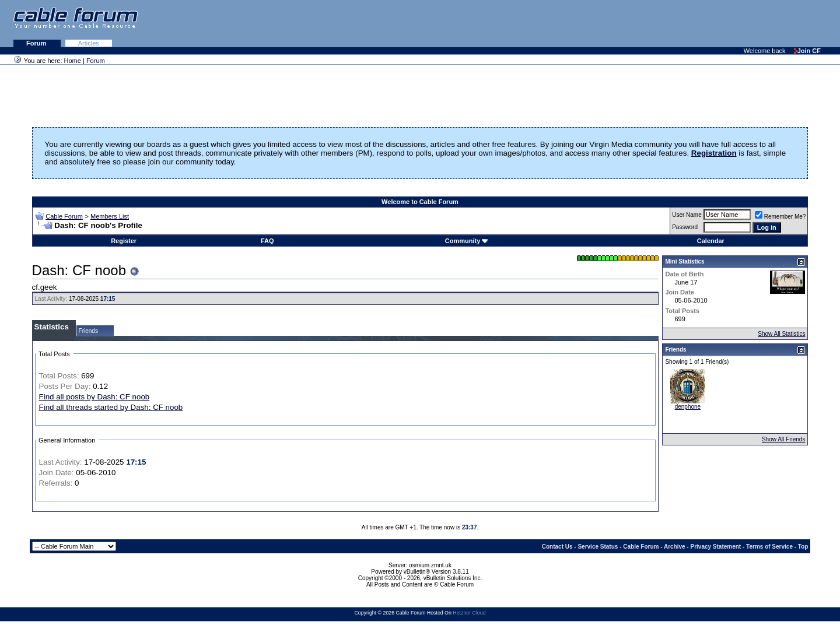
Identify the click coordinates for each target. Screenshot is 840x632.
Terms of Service (769, 547)
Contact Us (557, 547)
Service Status (598, 547)
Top (803, 547)
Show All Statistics (781, 334)
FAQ (267, 241)
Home (73, 61)
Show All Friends (783, 439)
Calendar (711, 241)
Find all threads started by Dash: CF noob (111, 407)
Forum (37, 43)
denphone (688, 407)
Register (124, 241)
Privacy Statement (715, 547)
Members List (110, 216)
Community (467, 241)
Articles (89, 43)
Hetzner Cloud (469, 613)
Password (685, 227)
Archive (675, 547)
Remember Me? (780, 217)
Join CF (807, 51)
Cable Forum (64, 216)
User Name (687, 215)
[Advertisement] (698, 23)
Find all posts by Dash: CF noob (94, 397)
